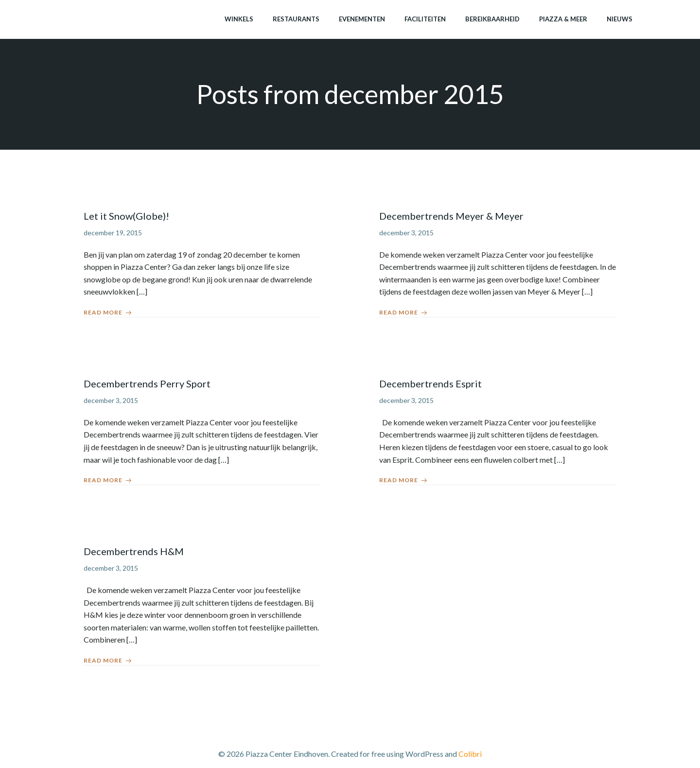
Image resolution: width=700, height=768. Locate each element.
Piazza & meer (563, 19)
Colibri (470, 754)
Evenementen (362, 19)
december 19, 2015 (113, 233)
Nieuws (620, 19)
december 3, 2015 (406, 233)
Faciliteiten (425, 19)
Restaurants (296, 19)
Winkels (239, 19)
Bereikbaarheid (492, 19)
